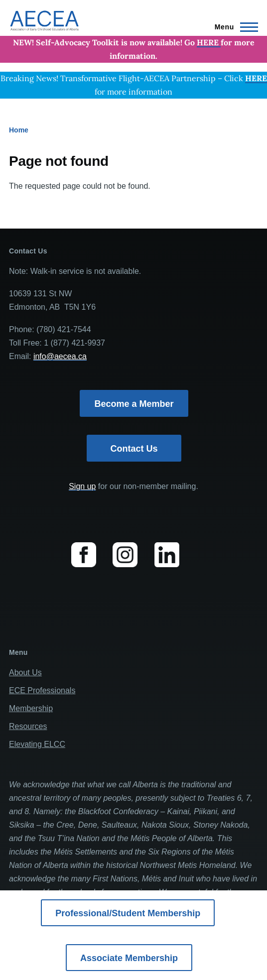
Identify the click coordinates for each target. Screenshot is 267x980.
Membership (31, 708)
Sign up (82, 486)
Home (19, 130)
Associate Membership (129, 958)
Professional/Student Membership (128, 913)
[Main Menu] (233, 27)
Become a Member (134, 404)
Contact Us (134, 449)
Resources (28, 726)
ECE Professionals (42, 690)
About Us (25, 673)
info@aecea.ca (60, 356)
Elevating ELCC (37, 744)
